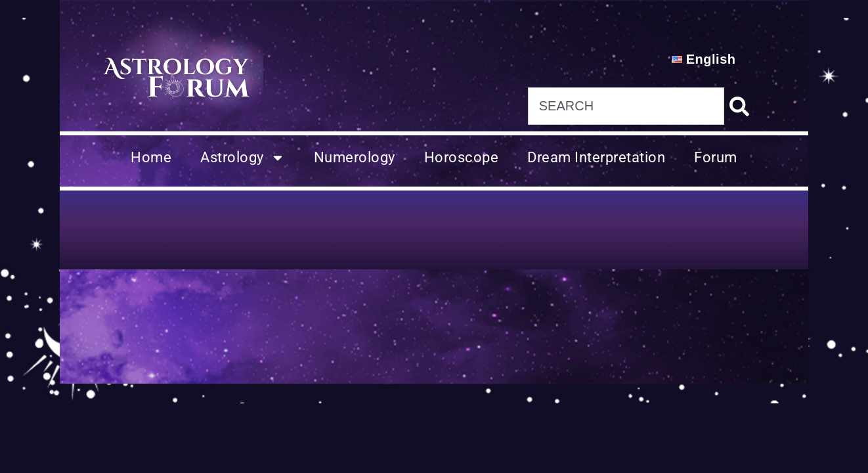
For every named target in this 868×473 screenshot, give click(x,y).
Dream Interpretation (596, 157)
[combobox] (626, 106)
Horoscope (462, 157)
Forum (716, 157)
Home (151, 157)
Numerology (355, 157)
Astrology (243, 158)
